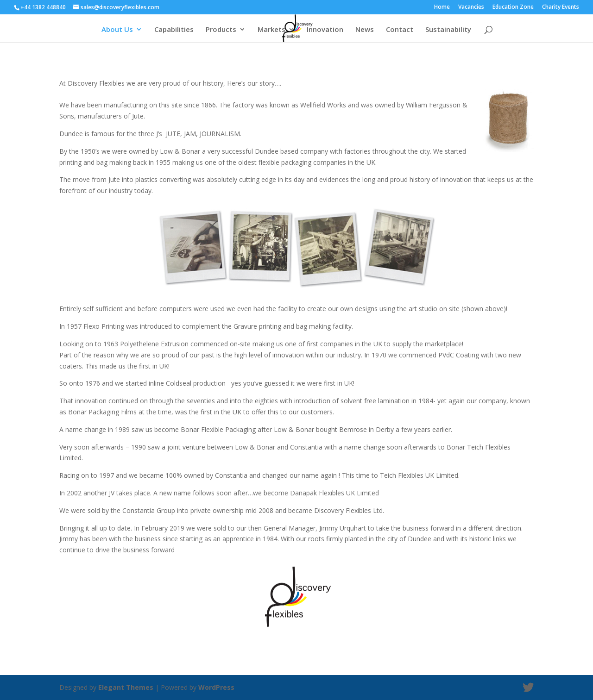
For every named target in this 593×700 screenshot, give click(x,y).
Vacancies (471, 7)
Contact (400, 30)
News (365, 30)
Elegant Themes (126, 687)
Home (442, 7)
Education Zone (513, 7)
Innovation (325, 30)
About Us (117, 30)
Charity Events (561, 7)
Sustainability (448, 30)
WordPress (216, 687)
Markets (271, 30)
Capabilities (174, 30)
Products (221, 30)
